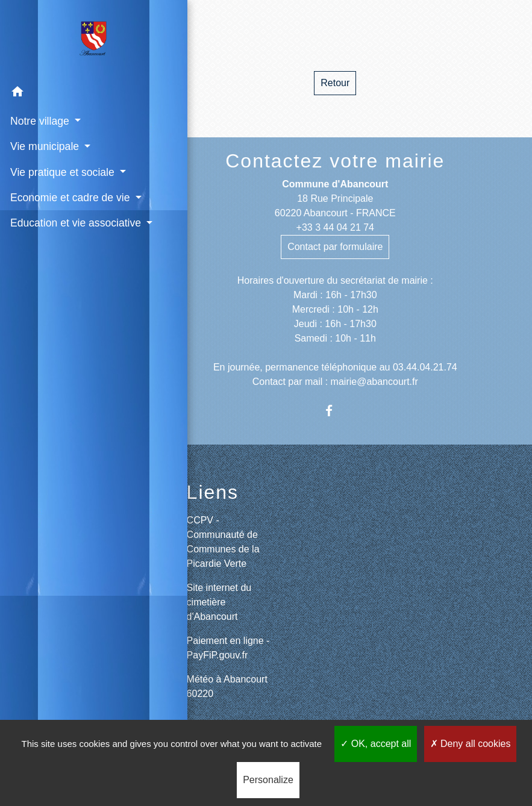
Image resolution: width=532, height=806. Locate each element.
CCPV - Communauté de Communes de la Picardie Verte (223, 542)
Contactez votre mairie (335, 161)
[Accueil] (69, 40)
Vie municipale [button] (45, 146)
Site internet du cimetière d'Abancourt (219, 602)
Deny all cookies (471, 744)
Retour (335, 83)
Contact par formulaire (335, 247)
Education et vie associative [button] (47, 246)
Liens (213, 492)
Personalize (268, 780)
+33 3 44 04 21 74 (335, 227)
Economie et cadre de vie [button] (69, 197)
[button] (69, 93)
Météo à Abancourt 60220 (227, 686)
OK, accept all (376, 744)
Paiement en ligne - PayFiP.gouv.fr (228, 648)
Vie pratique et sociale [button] (63, 172)
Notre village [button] (40, 120)
